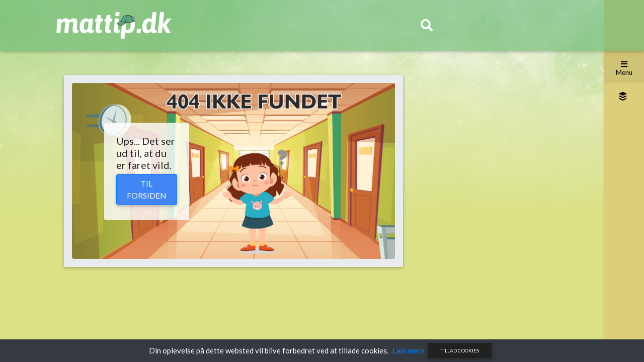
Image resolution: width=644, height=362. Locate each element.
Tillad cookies (460, 350)
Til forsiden (147, 189)
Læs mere (408, 350)
